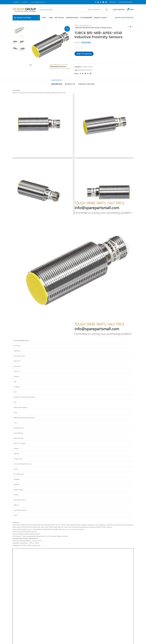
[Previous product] (128, 27)
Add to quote (84, 54)
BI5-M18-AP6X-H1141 (85, 70)
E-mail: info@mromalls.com (38, 2)
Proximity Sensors (86, 25)
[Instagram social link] (101, 2)
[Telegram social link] (90, 74)
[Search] (74, 10)
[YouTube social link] (103, 2)
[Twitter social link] (98, 2)
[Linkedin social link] (88, 74)
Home (76, 25)
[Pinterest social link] (106, 2)
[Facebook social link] (96, 2)
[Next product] (132, 27)
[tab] (57, 83)
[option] (19, 31)
